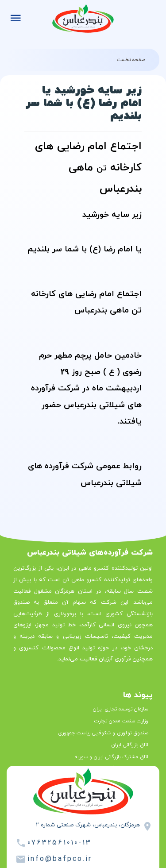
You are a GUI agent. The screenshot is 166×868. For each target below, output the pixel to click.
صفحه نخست (131, 60)
